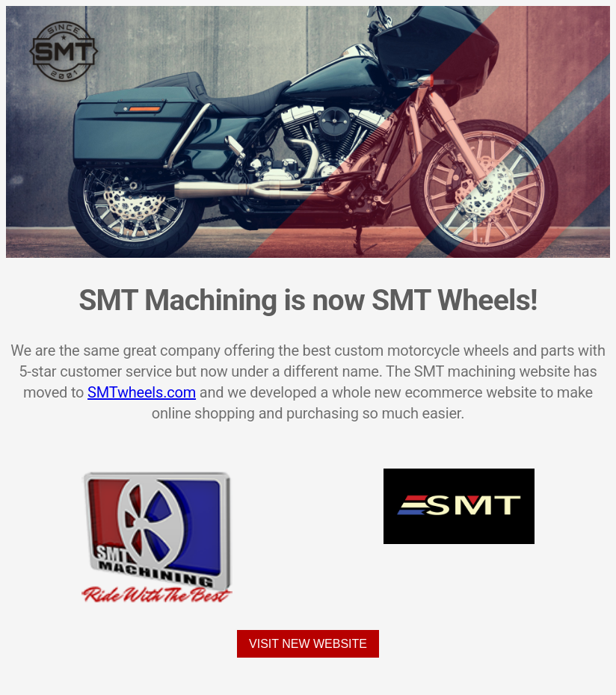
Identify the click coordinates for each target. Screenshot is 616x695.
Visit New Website (308, 644)
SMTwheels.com (142, 392)
